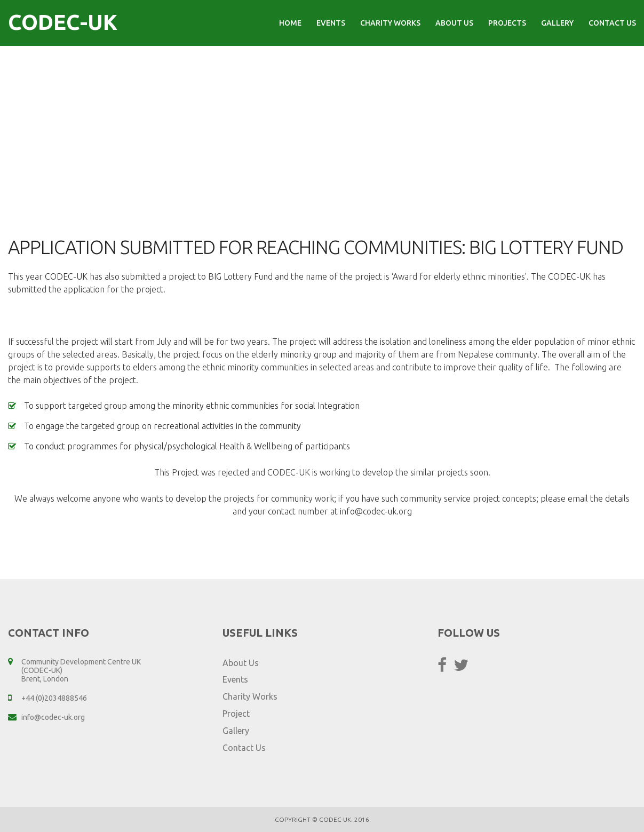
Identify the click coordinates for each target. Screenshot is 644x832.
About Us (454, 23)
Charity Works (390, 23)
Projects (507, 23)
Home (290, 23)
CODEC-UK (63, 22)
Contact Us (612, 23)
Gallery (557, 23)
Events (331, 23)
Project (236, 714)
